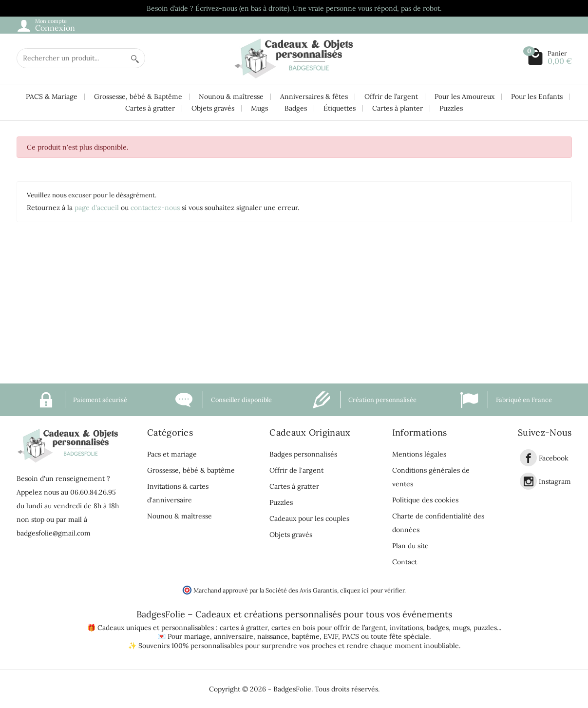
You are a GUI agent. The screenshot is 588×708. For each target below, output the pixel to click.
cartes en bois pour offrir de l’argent (329, 628)
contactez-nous (155, 208)
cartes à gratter (244, 628)
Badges (296, 108)
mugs (461, 628)
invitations (406, 628)
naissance (273, 636)
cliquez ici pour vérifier (372, 590)
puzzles (485, 628)
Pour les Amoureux (465, 96)
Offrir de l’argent (391, 96)
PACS (351, 636)
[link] (528, 458)
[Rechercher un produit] (71, 58)
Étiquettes (340, 108)
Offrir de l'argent (296, 470)
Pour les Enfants (537, 96)
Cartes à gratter (150, 108)
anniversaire (234, 636)
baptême (306, 636)
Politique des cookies (425, 500)
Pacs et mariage (172, 454)
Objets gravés (213, 108)
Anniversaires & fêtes (314, 96)
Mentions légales (419, 454)
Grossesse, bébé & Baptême (138, 96)
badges (438, 628)
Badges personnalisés (303, 454)
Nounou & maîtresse (231, 96)
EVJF (331, 636)
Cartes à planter (398, 108)
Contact (405, 562)
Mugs (259, 108)
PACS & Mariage (52, 96)
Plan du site (410, 546)
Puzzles (451, 108)
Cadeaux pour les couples (309, 518)
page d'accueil (97, 208)
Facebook (554, 458)
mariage (197, 636)
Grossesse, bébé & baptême (191, 470)
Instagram (555, 481)
